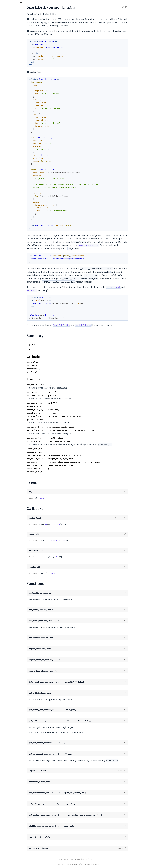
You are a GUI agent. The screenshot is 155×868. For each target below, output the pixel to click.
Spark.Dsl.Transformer (11, 64)
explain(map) (51, 362)
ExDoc (82, 864)
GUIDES (6, 17)
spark (6, 10)
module (61, 498)
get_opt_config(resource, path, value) (63, 438)
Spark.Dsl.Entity (9, 34)
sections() (50, 365)
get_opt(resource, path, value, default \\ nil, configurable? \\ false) (79, 430)
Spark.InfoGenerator (11, 112)
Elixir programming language (109, 864)
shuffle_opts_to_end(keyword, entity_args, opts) (68, 465)
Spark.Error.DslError (11, 93)
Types (7, 44)
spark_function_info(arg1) (57, 468)
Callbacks (8, 47)
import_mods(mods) (53, 449)
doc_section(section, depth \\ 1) (61, 403)
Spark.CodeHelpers (10, 105)
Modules (16, 17)
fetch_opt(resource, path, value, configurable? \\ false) (73, 416)
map (64, 524)
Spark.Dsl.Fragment (10, 54)
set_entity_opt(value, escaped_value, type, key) (68, 459)
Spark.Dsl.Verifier (9, 68)
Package (89, 859)
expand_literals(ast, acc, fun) (60, 413)
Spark (4, 102)
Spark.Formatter (9, 108)
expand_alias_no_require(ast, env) (61, 410)
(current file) (104, 859)
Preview (96, 859)
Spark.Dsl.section (76, 541)
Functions (8, 50)
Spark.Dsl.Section (9, 61)
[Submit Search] (4, 4)
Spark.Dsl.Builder (9, 31)
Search (112, 859)
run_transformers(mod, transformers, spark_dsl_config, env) (74, 455)
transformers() (52, 369)
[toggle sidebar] (33, 4)
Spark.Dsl (6, 27)
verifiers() (51, 372)
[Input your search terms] (18, 4)
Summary (8, 41)
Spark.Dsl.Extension (10, 37)
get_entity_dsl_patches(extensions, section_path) (69, 427)
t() (47, 350)
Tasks (27, 17)
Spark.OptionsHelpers (11, 74)
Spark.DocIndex (9, 83)
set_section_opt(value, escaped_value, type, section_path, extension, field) (82, 462)
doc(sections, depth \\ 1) (57, 385)
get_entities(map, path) (56, 419)
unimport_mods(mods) (54, 472)
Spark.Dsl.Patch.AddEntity (13, 58)
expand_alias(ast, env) (56, 406)
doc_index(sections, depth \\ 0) (60, 395)
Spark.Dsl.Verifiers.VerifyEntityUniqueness (19, 71)
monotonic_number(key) (55, 452)
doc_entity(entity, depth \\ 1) (60, 392)
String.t (75, 524)
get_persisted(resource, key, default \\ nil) (67, 441)
